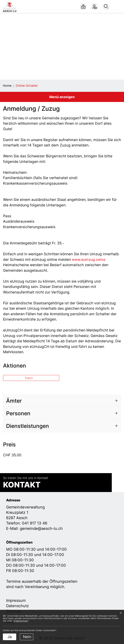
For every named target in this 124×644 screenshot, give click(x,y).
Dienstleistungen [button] (28, 426)
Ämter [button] (14, 401)
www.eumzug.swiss (91, 260)
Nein (27, 637)
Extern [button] (29, 378)
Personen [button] (18, 413)
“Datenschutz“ (21, 621)
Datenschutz (17, 606)
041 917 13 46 (35, 523)
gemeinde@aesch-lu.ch (41, 528)
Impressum (16, 600)
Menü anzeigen (62, 97)
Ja (10, 637)
